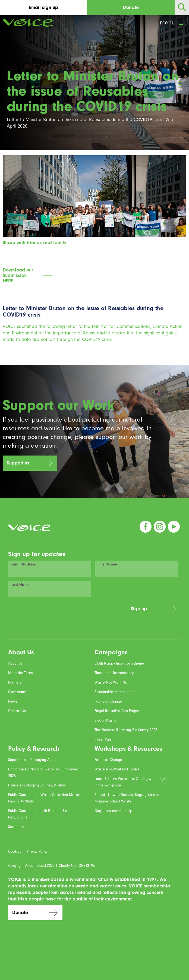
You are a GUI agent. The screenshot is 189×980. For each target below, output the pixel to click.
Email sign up (44, 7)
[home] (27, 23)
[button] (172, 23)
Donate (131, 7)
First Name (108, 564)
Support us (18, 463)
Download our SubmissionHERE (18, 275)
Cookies (15, 852)
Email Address (24, 564)
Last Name (21, 585)
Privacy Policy (37, 852)
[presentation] (85, 612)
